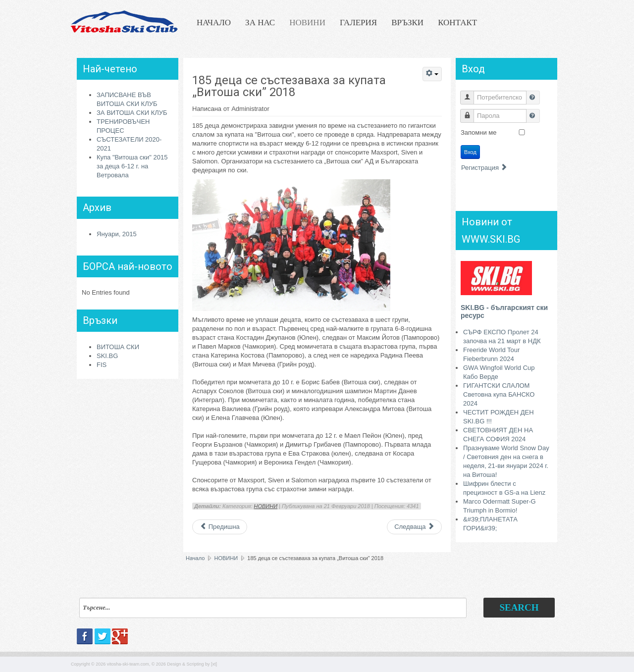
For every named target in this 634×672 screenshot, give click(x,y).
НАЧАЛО (214, 23)
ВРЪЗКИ (407, 23)
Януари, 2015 (117, 234)
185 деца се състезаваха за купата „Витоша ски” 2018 (289, 86)
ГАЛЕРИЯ (358, 23)
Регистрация (484, 168)
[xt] (214, 664)
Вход (470, 152)
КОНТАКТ (457, 23)
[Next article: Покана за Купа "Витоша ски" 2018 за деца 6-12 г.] (414, 527)
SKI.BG (107, 356)
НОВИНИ (307, 23)
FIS (102, 365)
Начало (195, 558)
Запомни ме (479, 132)
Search (519, 607)
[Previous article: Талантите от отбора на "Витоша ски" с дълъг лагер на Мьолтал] (220, 527)
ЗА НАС (260, 23)
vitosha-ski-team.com (128, 664)
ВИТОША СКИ (118, 347)
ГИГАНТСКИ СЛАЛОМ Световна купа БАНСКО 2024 (499, 394)
